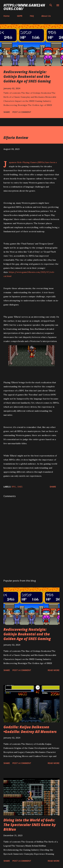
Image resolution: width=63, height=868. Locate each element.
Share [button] (7, 112)
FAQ (32, 16)
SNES (20, 487)
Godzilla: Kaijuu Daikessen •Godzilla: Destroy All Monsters (30, 729)
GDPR (20, 16)
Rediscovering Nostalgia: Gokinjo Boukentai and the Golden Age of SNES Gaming (27, 76)
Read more (54, 670)
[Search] (51, 5)
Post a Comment (22, 112)
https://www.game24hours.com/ (24, 7)
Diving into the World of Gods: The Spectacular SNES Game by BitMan (30, 825)
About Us (46, 16)
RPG (14, 487)
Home (6, 16)
